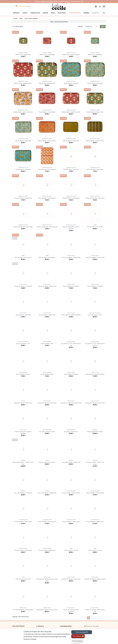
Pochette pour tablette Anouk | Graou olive (47, 579)
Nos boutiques (18, 626)
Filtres (103, 26)
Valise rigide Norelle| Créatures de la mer (23, 462)
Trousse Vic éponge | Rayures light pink (95, 610)
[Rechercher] (97, 13)
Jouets (25, 13)
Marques (16, 13)
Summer (86, 13)
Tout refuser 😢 (78, 636)
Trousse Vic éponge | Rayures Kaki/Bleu (23, 432)
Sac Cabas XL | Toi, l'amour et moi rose (71, 344)
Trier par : (80, 26)
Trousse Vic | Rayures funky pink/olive (71, 610)
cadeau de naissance (47, 1)
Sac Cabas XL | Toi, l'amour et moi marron (95, 344)
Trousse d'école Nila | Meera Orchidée (71, 227)
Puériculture (35, 13)
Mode (53, 13)
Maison (45, 13)
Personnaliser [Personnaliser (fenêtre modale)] (77, 641)
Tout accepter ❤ (82, 632)
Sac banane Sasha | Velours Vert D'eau (95, 462)
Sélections (62, 13)
